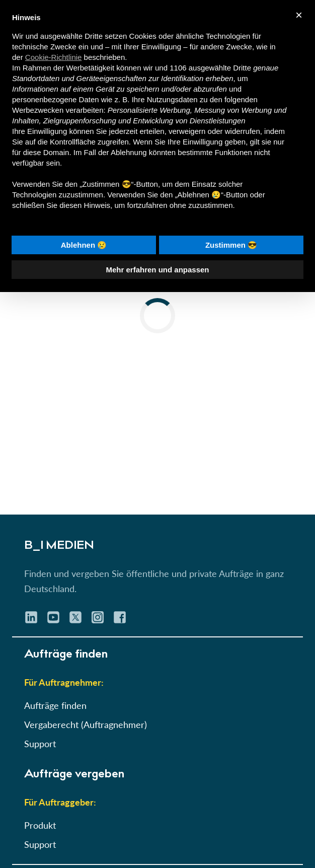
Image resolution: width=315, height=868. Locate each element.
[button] (157, 298)
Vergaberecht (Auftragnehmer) (86, 725)
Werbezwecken (38, 110)
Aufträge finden (55, 705)
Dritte (242, 68)
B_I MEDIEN (59, 546)
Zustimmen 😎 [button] (231, 245)
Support (40, 744)
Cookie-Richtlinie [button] (54, 57)
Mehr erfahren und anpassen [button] (157, 270)
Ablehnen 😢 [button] (84, 245)
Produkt (40, 825)
